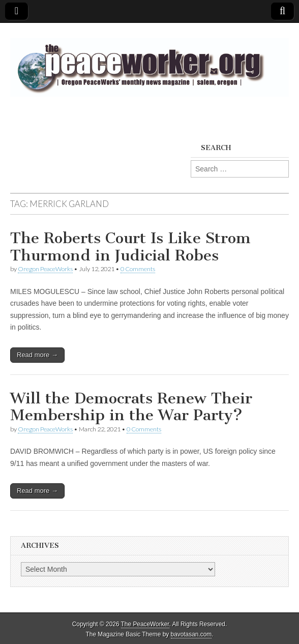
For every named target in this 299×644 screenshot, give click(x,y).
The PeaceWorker (145, 624)
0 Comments (138, 269)
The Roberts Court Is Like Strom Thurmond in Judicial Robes (130, 247)
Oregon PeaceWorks (45, 269)
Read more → (37, 355)
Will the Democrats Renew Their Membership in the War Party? (131, 407)
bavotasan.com (191, 634)
